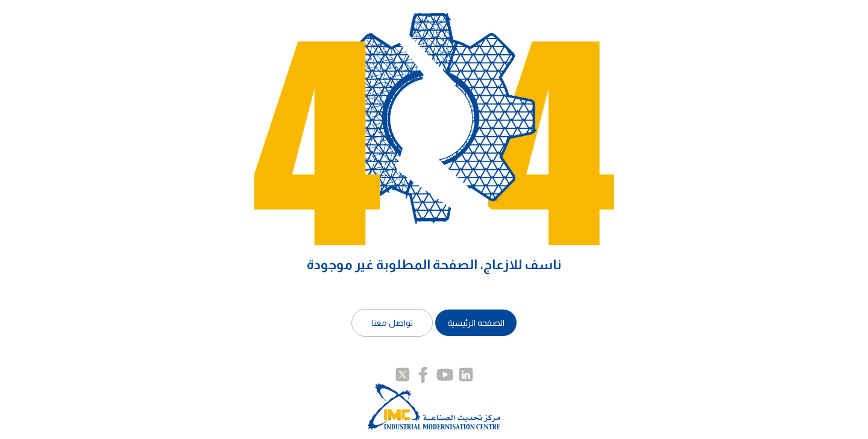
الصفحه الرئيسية (476, 323)
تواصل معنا (392, 323)
